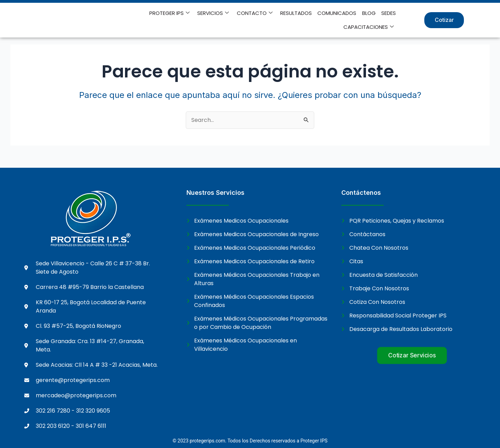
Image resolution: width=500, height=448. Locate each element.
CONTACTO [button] (255, 13)
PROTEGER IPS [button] (170, 13)
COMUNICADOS (337, 13)
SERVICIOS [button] (214, 13)
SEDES (389, 13)
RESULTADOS (296, 13)
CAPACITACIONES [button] (369, 27)
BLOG (369, 13)
